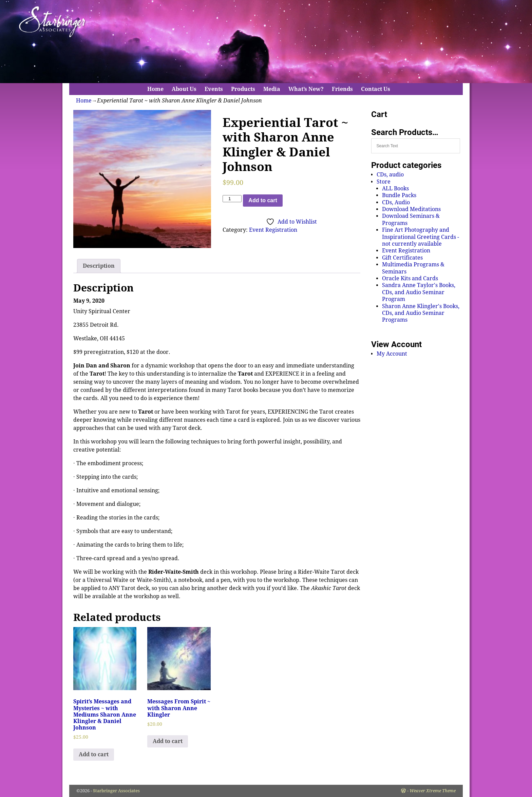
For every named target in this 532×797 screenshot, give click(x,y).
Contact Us (376, 89)
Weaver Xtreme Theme (433, 791)
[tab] (99, 266)
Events (214, 89)
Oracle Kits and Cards (410, 278)
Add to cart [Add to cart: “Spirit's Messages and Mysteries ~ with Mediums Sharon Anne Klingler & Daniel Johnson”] (94, 754)
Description (99, 266)
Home (155, 89)
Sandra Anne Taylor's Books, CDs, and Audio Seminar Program (419, 292)
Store (384, 182)
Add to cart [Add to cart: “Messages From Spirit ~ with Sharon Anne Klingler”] (168, 741)
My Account (392, 354)
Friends (342, 89)
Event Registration (273, 230)
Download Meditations (411, 209)
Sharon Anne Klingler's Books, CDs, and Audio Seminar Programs (421, 313)
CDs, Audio (396, 202)
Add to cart (263, 200)
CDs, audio (390, 175)
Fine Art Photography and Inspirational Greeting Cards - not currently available (421, 237)
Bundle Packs (399, 195)
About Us (184, 89)
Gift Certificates (402, 258)
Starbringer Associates (116, 791)
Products (243, 89)
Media (272, 89)
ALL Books (395, 188)
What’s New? (306, 89)
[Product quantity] (232, 199)
